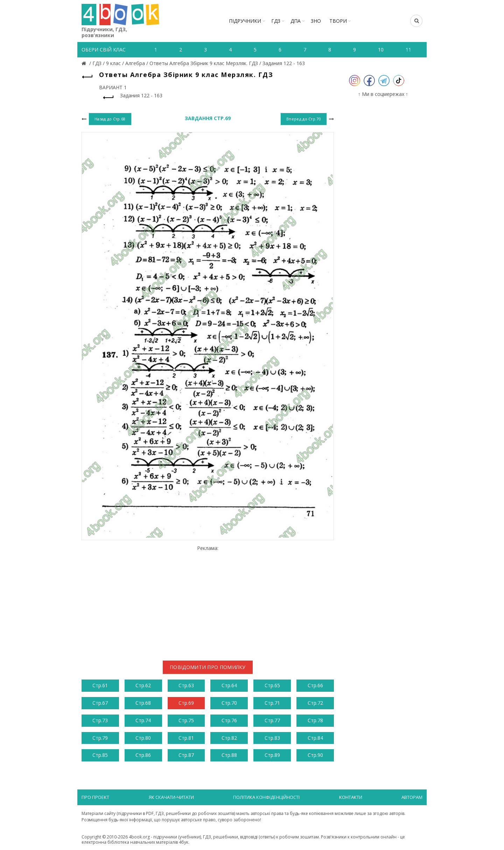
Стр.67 (100, 703)
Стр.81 (186, 738)
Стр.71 (272, 703)
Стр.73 (100, 720)
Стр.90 (315, 755)
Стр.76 (229, 720)
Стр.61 (100, 685)
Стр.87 (186, 755)
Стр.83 (272, 738)
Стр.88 (229, 755)
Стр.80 (143, 738)
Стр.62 (143, 685)
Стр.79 (100, 738)
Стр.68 (143, 703)
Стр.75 (186, 720)
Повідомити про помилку (208, 667)
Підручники (245, 21)
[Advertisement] (208, 600)
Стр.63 (186, 685)
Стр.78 (315, 720)
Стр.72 (315, 703)
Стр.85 (100, 755)
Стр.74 (143, 720)
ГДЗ (276, 21)
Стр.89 (272, 755)
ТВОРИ (338, 21)
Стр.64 (229, 685)
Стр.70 (229, 703)
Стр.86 (143, 755)
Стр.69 (186, 703)
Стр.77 (272, 720)
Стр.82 (229, 738)
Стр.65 (272, 685)
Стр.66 (315, 685)
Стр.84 (315, 738)
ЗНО (316, 21)
